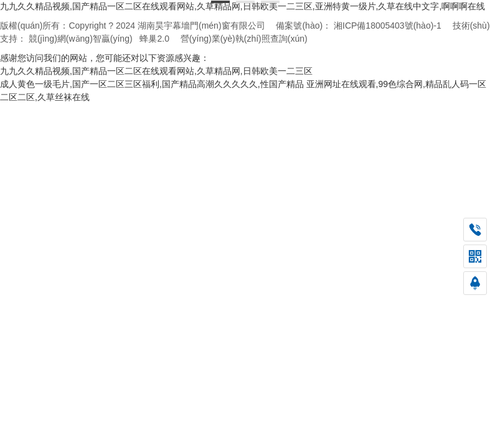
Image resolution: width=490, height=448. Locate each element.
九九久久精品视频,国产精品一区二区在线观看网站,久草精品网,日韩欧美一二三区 (156, 71)
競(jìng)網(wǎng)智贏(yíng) (81, 39)
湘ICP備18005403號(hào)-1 (388, 26)
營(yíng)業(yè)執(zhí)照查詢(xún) (244, 39)
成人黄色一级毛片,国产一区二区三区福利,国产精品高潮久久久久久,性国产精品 (152, 84)
